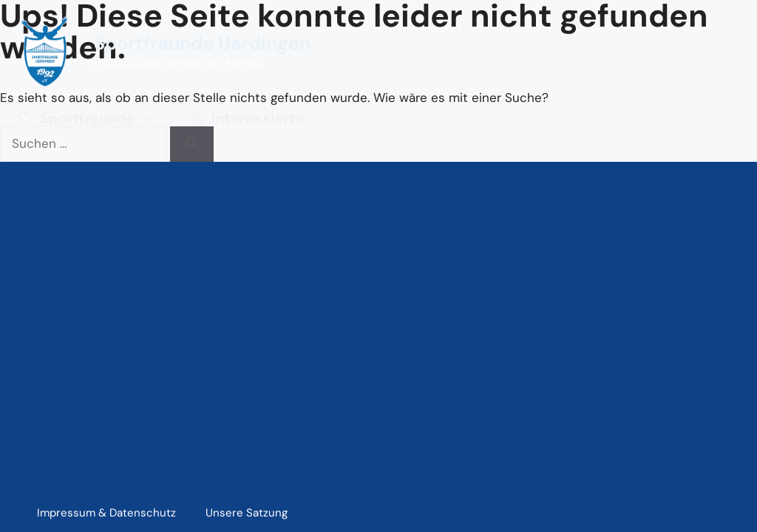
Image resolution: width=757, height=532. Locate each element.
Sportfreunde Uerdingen (202, 43)
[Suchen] (192, 144)
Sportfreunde (94, 118)
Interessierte (264, 118)
